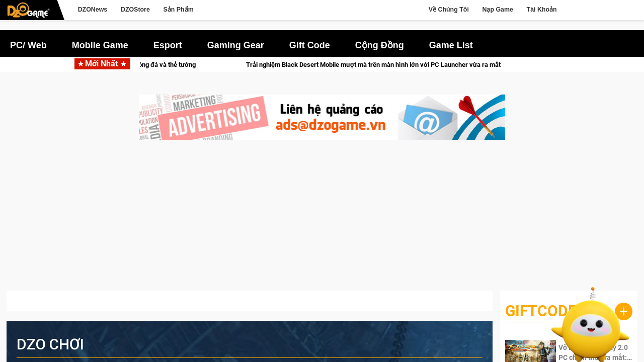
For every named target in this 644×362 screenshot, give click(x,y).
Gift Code (310, 45)
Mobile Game (100, 45)
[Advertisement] (322, 220)
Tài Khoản (542, 10)
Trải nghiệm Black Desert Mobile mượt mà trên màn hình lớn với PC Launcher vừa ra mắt (416, 65)
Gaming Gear (236, 45)
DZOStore (135, 10)
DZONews (93, 10)
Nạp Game (497, 10)
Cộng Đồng (380, 45)
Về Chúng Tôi (449, 10)
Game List (451, 45)
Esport (168, 45)
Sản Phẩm (178, 10)
